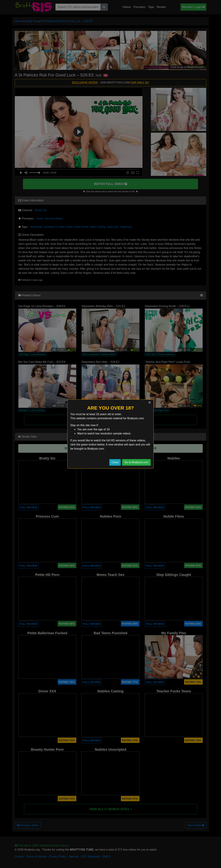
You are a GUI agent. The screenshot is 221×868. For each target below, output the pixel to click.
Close (115, 462)
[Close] (150, 402)
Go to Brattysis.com (136, 462)
